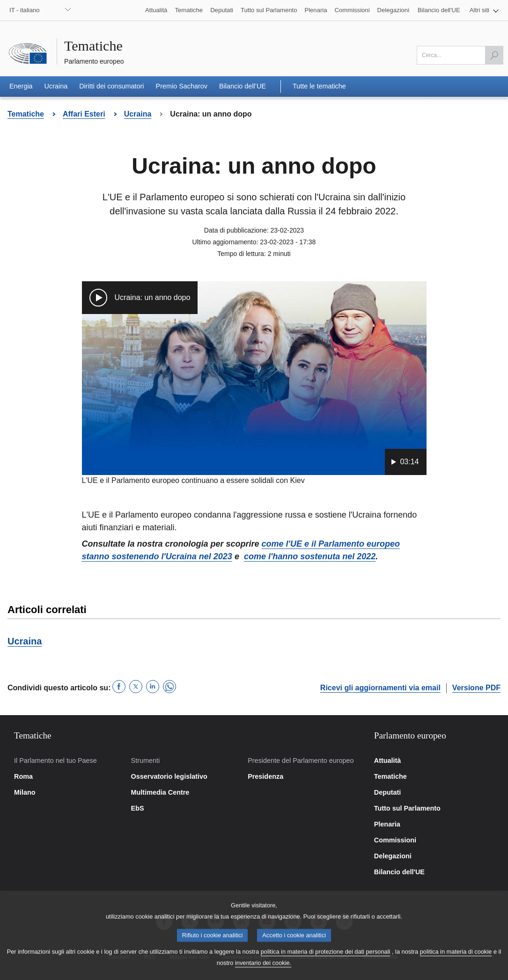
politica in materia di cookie (456, 960)
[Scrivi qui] (460, 55)
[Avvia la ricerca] (494, 55)
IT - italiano (25, 10)
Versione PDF (476, 688)
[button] (484, 10)
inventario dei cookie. (263, 971)
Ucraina (25, 641)
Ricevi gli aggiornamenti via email (380, 688)
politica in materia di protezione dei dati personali (326, 960)
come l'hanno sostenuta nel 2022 (310, 556)
